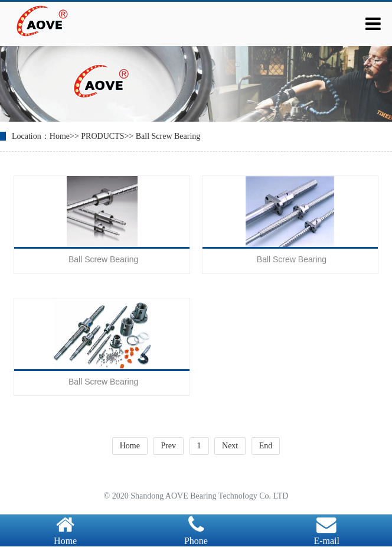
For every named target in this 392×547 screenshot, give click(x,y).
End (266, 446)
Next (230, 446)
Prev (168, 446)
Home (60, 136)
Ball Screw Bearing (168, 136)
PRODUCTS (102, 136)
